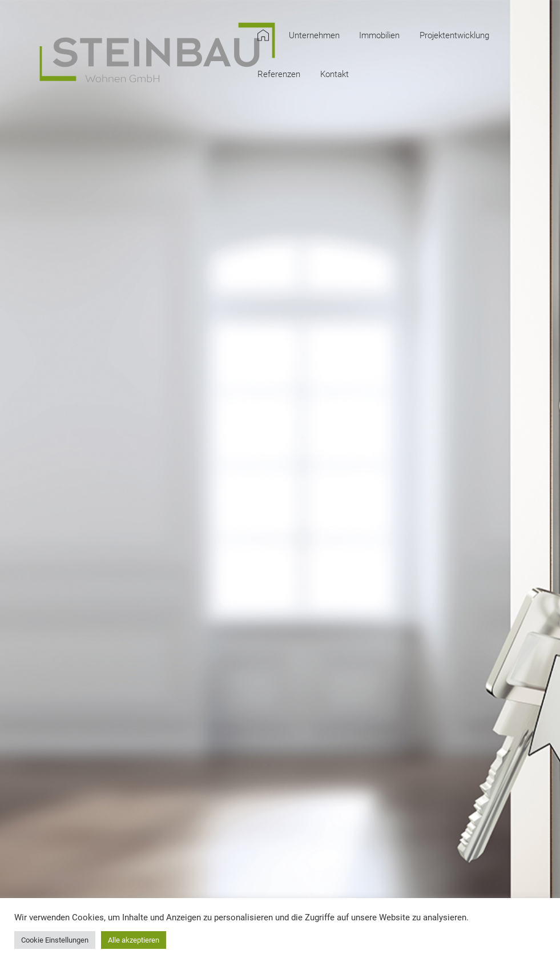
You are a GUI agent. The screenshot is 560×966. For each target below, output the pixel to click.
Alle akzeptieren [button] (134, 940)
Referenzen (279, 75)
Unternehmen (314, 36)
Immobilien (379, 36)
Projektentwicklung (454, 36)
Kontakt (335, 75)
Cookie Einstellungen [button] (55, 940)
